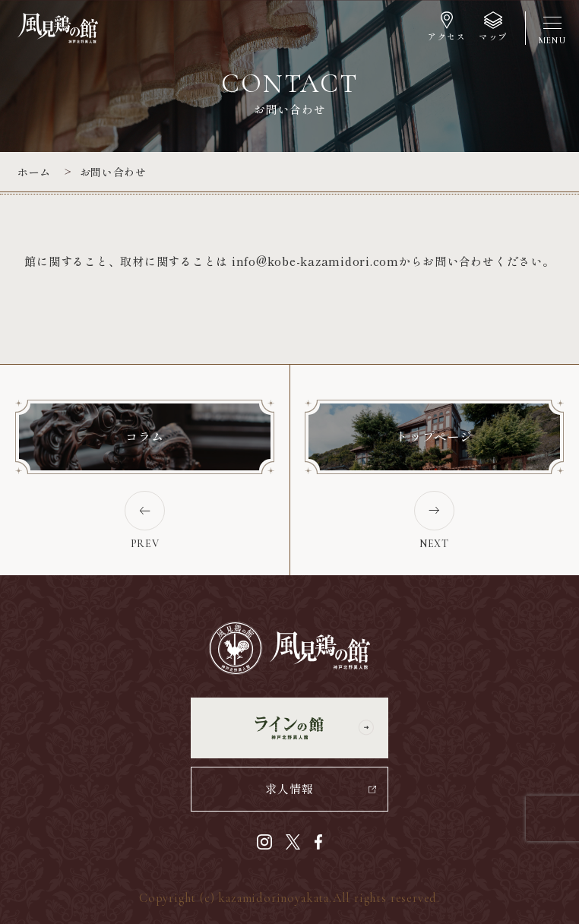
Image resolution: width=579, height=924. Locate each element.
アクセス (446, 36)
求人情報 (289, 788)
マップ (493, 36)
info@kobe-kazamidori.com (315, 261)
